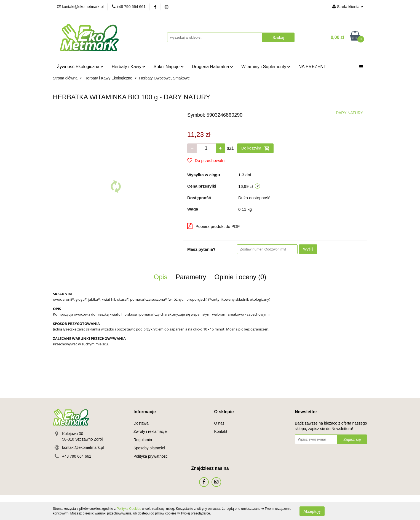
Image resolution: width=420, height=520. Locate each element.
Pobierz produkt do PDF (213, 226)
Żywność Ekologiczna (80, 67)
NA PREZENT (312, 67)
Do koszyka (255, 148)
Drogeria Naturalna (213, 67)
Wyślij (308, 249)
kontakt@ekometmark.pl (83, 447)
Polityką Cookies (129, 509)
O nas (219, 423)
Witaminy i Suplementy (266, 67)
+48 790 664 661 (77, 456)
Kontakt (221, 431)
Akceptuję (312, 511)
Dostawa (141, 423)
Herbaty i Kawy (129, 67)
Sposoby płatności (149, 448)
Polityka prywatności (151, 456)
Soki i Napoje (169, 67)
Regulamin (143, 440)
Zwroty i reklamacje (150, 431)
